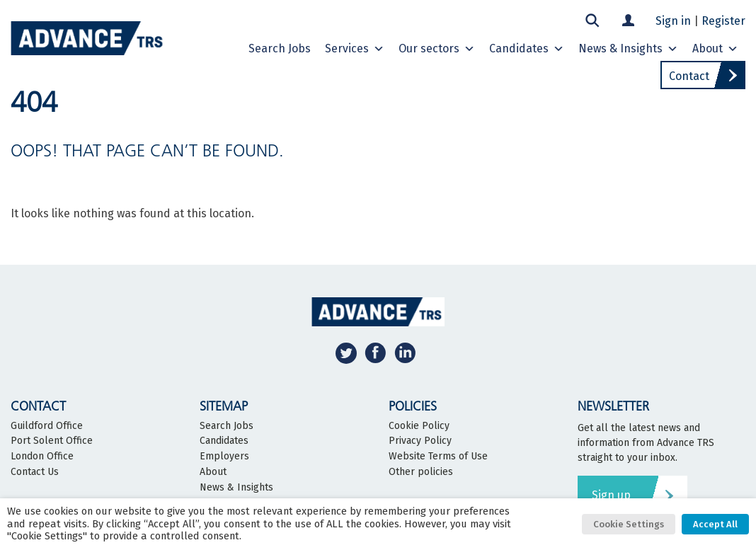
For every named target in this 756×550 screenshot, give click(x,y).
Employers (224, 457)
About (715, 49)
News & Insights (628, 49)
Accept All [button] (715, 524)
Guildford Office (47, 426)
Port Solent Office (52, 441)
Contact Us (35, 472)
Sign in (673, 21)
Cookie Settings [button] (629, 524)
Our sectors (437, 49)
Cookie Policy (419, 426)
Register (723, 21)
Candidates (527, 49)
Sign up (611, 495)
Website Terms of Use (438, 457)
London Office (42, 457)
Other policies (421, 472)
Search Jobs (227, 426)
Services (355, 49)
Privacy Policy (420, 441)
